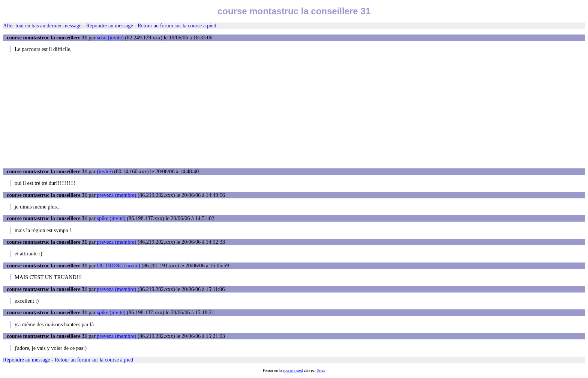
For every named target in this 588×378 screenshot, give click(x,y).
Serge (321, 370)
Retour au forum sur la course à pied (177, 25)
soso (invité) (110, 37)
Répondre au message (109, 25)
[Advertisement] (294, 110)
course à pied (293, 370)
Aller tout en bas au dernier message (42, 25)
